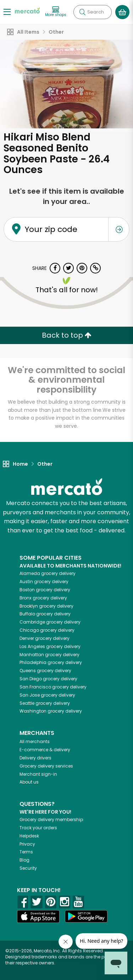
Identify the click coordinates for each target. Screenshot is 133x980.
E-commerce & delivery (45, 750)
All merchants (35, 741)
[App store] (38, 917)
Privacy (27, 844)
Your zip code (51, 229)
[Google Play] (86, 916)
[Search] (93, 12)
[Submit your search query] (82, 12)
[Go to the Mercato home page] (27, 10)
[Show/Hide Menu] (7, 12)
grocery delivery (48, 573)
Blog (24, 860)
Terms (26, 852)
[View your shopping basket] (122, 12)
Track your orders (38, 828)
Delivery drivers (35, 758)
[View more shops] (56, 12)
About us (29, 782)
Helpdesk (29, 836)
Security (28, 868)
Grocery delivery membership (51, 820)
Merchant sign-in (38, 774)
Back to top (67, 335)
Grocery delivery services (46, 766)
